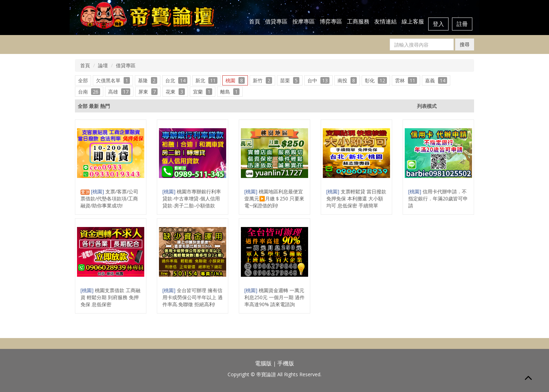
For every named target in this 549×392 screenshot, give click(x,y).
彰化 (376, 80)
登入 (438, 24)
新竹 (262, 80)
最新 (94, 106)
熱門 (105, 106)
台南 (89, 92)
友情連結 (385, 21)
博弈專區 (331, 21)
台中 (318, 80)
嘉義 (436, 80)
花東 (175, 92)
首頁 (255, 21)
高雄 (119, 92)
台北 (176, 80)
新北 (206, 80)
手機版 (286, 363)
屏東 (148, 92)
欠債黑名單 (113, 80)
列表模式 (427, 106)
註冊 (462, 24)
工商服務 (358, 21)
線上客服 (413, 21)
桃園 (235, 80)
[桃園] (98, 191)
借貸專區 (276, 21)
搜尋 (465, 44)
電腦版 (263, 363)
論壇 (103, 65)
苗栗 (290, 80)
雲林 (406, 80)
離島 (230, 92)
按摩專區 (304, 21)
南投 (347, 80)
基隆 (148, 80)
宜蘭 (203, 92)
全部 (83, 80)
